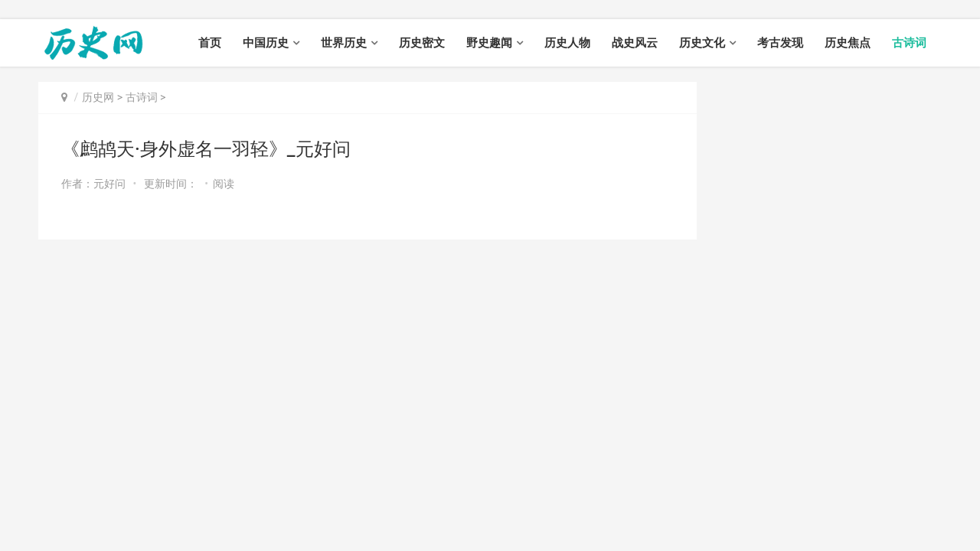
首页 (210, 43)
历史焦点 (848, 43)
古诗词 (909, 43)
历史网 (98, 97)
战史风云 (635, 43)
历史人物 (567, 43)
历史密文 (422, 43)
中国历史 (266, 43)
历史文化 (702, 43)
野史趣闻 (489, 43)
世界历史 (344, 43)
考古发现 (780, 43)
